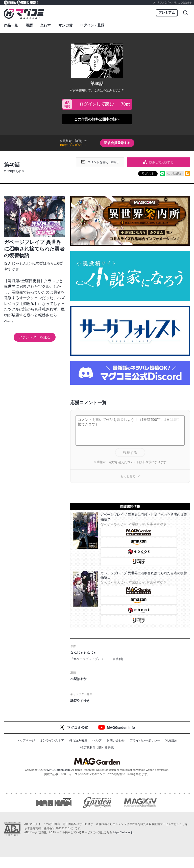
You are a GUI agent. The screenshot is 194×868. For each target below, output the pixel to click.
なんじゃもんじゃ (19, 263)
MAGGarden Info (121, 728)
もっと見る (128, 476)
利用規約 (171, 740)
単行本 (45, 25)
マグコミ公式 (78, 728)
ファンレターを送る (35, 337)
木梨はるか (45, 263)
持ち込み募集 (78, 740)
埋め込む (177, 174)
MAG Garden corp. (59, 770)
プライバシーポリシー (145, 740)
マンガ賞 (65, 25)
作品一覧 (11, 25)
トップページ (26, 740)
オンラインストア (52, 740)
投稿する (130, 452)
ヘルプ (97, 740)
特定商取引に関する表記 (97, 748)
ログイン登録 (92, 25)
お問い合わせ (116, 740)
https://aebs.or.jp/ (124, 833)
